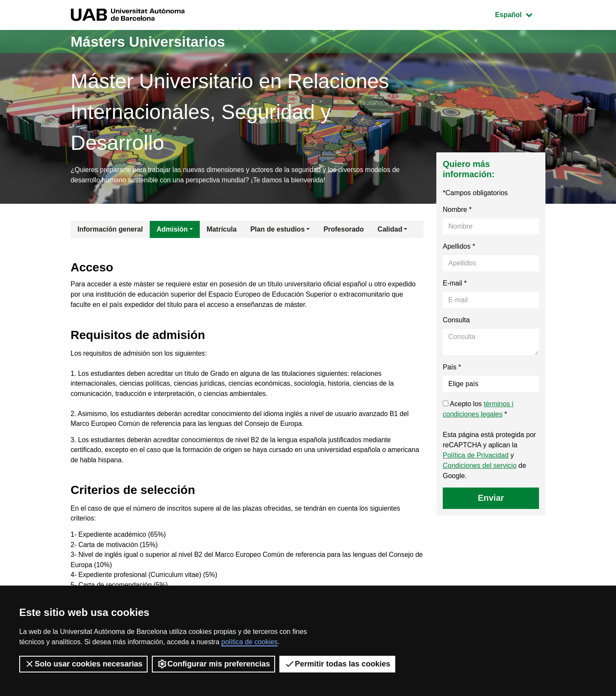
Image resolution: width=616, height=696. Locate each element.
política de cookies (249, 642)
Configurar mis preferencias (213, 664)
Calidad (390, 230)
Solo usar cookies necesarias (83, 664)
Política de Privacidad (476, 456)
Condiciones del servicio (480, 466)
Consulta (456, 321)
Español (520, 14)
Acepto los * (478, 410)
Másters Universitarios (153, 41)
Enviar (491, 499)
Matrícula (222, 230)
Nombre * (457, 210)
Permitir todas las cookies (337, 664)
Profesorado (344, 230)
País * (452, 368)
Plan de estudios (277, 230)
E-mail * (455, 284)
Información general (110, 230)
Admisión (172, 230)
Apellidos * (459, 247)
